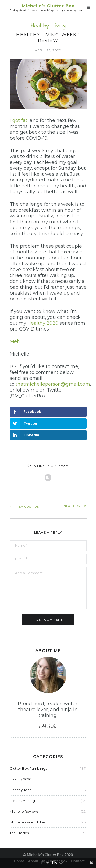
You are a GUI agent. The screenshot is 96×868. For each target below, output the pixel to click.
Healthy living (48, 26)
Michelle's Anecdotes (28, 822)
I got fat (19, 120)
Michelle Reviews (24, 811)
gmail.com (78, 384)
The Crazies (19, 833)
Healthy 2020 (43, 323)
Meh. (15, 341)
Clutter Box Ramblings (28, 768)
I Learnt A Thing (22, 801)
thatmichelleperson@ (41, 384)
